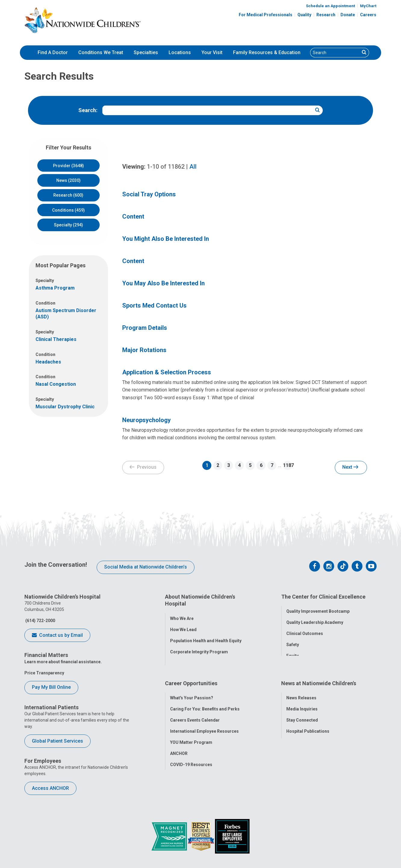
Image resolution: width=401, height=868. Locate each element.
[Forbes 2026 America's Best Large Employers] (232, 836)
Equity (292, 652)
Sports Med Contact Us (154, 305)
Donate (348, 15)
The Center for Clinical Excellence (323, 597)
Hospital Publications (308, 718)
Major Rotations (144, 350)
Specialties (146, 52)
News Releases (301, 685)
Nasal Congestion (56, 384)
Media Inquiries (302, 696)
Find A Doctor (53, 52)
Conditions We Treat (101, 52)
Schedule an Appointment (330, 6)
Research (326, 15)
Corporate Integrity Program (199, 648)
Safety (293, 641)
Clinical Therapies (56, 339)
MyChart (368, 6)
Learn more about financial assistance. (63, 662)
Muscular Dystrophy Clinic (65, 407)
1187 (288, 465)
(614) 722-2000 (40, 621)
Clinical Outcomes (305, 630)
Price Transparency (44, 673)
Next (350, 468)
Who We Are (182, 615)
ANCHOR (179, 741)
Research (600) (68, 195)
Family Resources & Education (267, 52)
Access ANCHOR (50, 788)
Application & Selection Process (167, 372)
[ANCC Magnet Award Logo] (170, 836)
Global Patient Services (58, 741)
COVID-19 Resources (191, 752)
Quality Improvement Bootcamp (318, 608)
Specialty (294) (68, 225)
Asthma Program (55, 288)
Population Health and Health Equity (206, 637)
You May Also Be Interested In (163, 283)
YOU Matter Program (191, 729)
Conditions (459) (68, 210)
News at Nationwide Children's (319, 674)
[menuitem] (53, 53)
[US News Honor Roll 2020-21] (201, 836)
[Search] (335, 53)
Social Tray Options (149, 194)
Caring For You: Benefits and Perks (205, 696)
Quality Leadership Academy (315, 619)
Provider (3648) (68, 166)
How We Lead (183, 626)
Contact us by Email (57, 636)
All (193, 167)
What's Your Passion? (192, 685)
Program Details (145, 328)
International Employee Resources (204, 718)
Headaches (48, 362)
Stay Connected (302, 707)
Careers (368, 15)
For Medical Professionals (266, 15)
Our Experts (298, 729)
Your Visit (212, 52)
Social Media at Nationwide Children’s (146, 567)
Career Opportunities (191, 674)
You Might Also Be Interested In (166, 239)
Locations (180, 52)
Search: (88, 110)
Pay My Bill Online (51, 687)
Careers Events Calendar (195, 707)
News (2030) (68, 180)
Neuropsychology (146, 420)
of (166, 167)
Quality (304, 15)
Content (133, 216)
